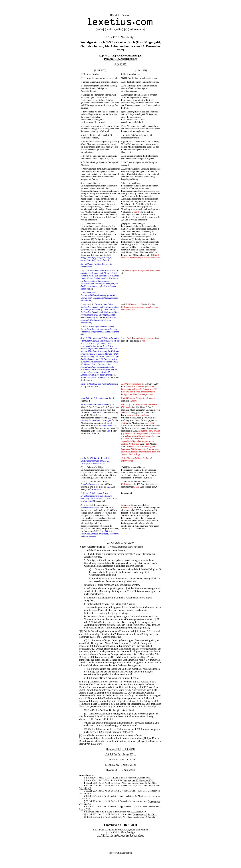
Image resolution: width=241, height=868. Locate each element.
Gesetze (125, 15)
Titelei (100, 29)
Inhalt (109, 29)
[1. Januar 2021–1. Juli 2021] (120, 749)
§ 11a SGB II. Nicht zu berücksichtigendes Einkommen (120, 830)
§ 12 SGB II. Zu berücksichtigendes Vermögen (120, 835)
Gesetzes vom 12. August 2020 (132, 812)
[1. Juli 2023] (120, 64)
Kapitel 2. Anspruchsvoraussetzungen (120, 56)
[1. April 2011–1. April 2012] (120, 770)
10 (85, 722)
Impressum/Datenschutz (121, 853)
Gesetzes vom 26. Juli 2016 (144, 783)
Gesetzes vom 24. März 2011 (137, 778)
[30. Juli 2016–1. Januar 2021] (120, 754)
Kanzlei (115, 15)
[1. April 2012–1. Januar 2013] (120, 765)
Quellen (118, 29)
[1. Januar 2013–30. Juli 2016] (120, 759)
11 (85, 729)
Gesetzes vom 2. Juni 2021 (145, 814)
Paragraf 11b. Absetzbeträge (120, 59)
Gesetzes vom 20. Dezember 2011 (138, 780)
